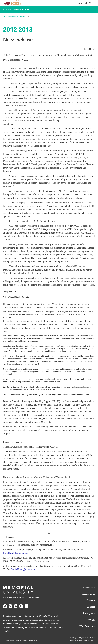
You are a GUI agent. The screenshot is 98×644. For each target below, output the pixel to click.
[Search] (90, 3)
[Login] (81, 3)
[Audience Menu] (86, 3)
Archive (23, 17)
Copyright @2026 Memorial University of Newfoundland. (21, 640)
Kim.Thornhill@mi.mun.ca (16, 553)
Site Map (73, 638)
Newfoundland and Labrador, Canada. (83, 640)
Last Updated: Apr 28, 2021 (86, 638)
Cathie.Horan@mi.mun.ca (23, 569)
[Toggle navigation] (94, 3)
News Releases (13, 17)
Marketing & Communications (16, 10)
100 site (17, 3)
